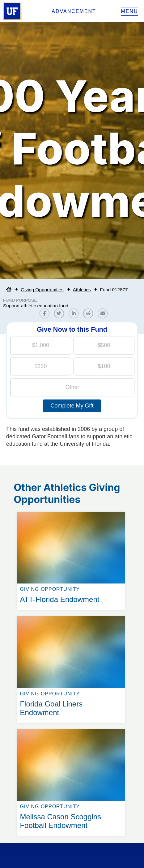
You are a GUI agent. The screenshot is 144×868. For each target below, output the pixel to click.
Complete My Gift (72, 406)
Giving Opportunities (42, 290)
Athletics (82, 290)
